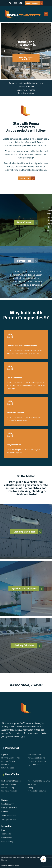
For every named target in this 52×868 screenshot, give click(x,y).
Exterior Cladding (8, 787)
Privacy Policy (40, 857)
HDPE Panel (6, 764)
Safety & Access (8, 768)
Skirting (30, 787)
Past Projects (7, 838)
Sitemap (4, 860)
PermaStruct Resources (37, 761)
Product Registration (9, 808)
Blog (3, 830)
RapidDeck (5, 754)
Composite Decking (9, 784)
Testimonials (6, 834)
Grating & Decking (8, 761)
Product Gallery (7, 842)
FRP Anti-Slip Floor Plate (11, 758)
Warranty (5, 812)
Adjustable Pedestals (36, 764)
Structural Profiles (34, 754)
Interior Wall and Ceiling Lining (39, 781)
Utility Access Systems (36, 758)
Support (5, 800)
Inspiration (7, 826)
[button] (10, 3)
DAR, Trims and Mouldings (11, 781)
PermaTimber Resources (37, 791)
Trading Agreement (9, 819)
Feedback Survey (8, 804)
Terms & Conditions (9, 815)
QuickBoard (32, 784)
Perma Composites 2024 (10, 857)
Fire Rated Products (9, 791)
